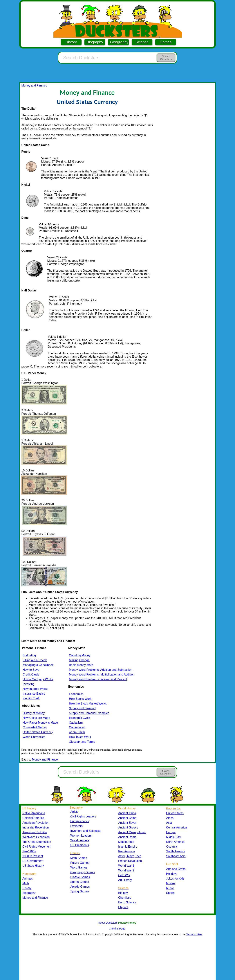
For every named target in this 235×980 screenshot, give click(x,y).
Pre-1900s (29, 851)
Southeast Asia (176, 856)
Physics (123, 907)
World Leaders (80, 840)
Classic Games (80, 877)
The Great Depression (37, 842)
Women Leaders (81, 836)
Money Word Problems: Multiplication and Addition (102, 674)
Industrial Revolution (36, 827)
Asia (169, 823)
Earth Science (127, 902)
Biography (95, 42)
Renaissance (127, 851)
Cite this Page (117, 929)
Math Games (79, 858)
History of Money (34, 713)
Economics (76, 694)
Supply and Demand (82, 708)
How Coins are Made (36, 718)
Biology (123, 893)
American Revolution (36, 823)
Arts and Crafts (176, 869)
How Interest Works (35, 689)
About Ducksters (108, 923)
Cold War (124, 875)
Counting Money (80, 655)
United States (175, 813)
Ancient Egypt (127, 823)
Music (170, 888)
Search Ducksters (166, 58)
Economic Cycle (80, 718)
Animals (28, 879)
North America (175, 842)
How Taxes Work (80, 737)
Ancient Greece (128, 827)
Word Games (79, 868)
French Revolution (130, 861)
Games (166, 42)
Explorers (76, 826)
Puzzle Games (80, 863)
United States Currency (38, 732)
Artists (74, 812)
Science (142, 42)
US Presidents (80, 845)
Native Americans (34, 813)
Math (26, 883)
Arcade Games (80, 887)
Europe (171, 832)
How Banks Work (80, 699)
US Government (33, 861)
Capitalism (76, 723)
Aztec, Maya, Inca (130, 856)
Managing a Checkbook (38, 665)
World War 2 (126, 870)
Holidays (172, 874)
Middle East (174, 837)
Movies (171, 883)
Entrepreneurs (79, 821)
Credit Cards (31, 674)
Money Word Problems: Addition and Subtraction (101, 670)
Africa (170, 818)
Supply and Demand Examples (89, 713)
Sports (170, 893)
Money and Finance (34, 85)
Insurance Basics (34, 694)
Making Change (79, 660)
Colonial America (33, 818)
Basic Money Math (81, 665)
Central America (177, 827)
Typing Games (80, 891)
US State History (33, 866)
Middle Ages (126, 842)
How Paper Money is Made (40, 723)
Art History (125, 880)
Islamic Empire (128, 847)
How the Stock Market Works (88, 704)
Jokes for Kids (175, 879)
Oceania (172, 847)
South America (176, 851)
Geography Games (83, 872)
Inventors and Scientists (86, 831)
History (71, 42)
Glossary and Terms (82, 742)
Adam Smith (77, 732)
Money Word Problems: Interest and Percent (98, 679)
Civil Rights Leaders (83, 816)
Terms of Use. (194, 934)
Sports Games (80, 882)
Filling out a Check (35, 660)
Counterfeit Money (35, 727)
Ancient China (127, 818)
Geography (119, 42)
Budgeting (29, 655)
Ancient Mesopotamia (132, 832)
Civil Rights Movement (37, 847)
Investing (28, 684)
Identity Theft (31, 698)
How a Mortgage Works (38, 679)
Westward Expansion (36, 837)
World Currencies (34, 737)
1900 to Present (33, 856)
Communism (77, 727)
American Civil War (35, 832)
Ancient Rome (127, 837)
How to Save (31, 670)
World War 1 (126, 866)
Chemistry (125, 898)
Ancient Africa (127, 813)
